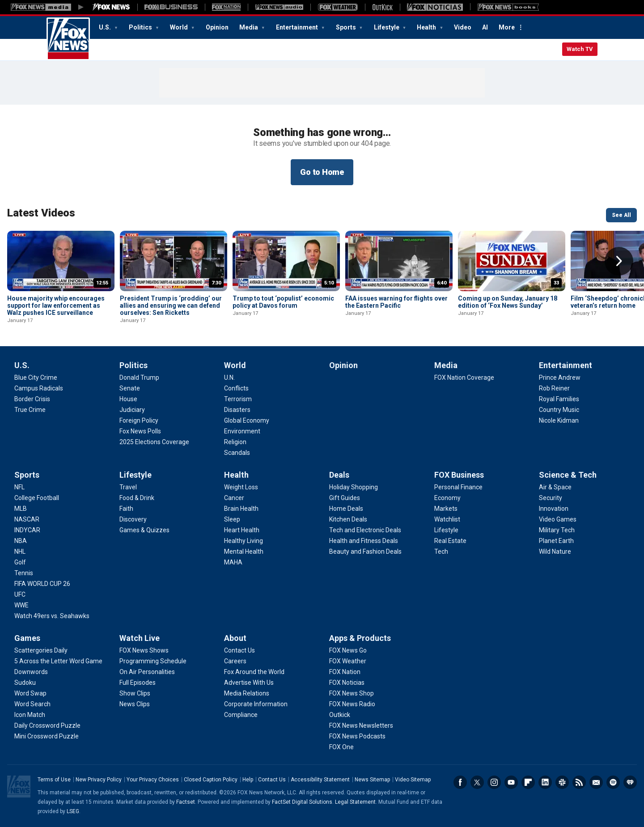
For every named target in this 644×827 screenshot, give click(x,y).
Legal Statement (355, 802)
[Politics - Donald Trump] (139, 377)
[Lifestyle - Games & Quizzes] (144, 530)
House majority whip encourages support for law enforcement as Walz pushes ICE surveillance (56, 305)
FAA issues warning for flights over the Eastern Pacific (396, 302)
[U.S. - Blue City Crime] (36, 377)
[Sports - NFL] (19, 487)
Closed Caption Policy (211, 780)
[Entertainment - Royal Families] (559, 399)
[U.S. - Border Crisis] (32, 399)
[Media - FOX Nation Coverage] (464, 377)
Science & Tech (568, 475)
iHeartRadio (630, 782)
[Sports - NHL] (20, 551)
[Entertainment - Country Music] (559, 410)
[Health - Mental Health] (244, 551)
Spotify (613, 782)
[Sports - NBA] (21, 541)
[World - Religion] (235, 442)
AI (485, 27)
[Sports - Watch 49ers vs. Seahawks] (52, 616)
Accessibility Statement (320, 780)
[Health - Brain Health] (241, 509)
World (180, 27)
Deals (339, 475)
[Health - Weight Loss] (241, 487)
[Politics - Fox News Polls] (140, 431)
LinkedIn (545, 782)
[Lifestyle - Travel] (128, 487)
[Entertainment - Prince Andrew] (560, 377)
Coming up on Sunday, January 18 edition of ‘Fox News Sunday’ (508, 302)
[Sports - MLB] (21, 509)
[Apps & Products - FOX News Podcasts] (357, 736)
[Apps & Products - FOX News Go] (348, 650)
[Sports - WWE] (21, 605)
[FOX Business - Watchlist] (447, 519)
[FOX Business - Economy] (447, 498)
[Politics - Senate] (130, 388)
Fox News (68, 39)
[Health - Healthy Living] (244, 541)
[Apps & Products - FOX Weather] (348, 661)
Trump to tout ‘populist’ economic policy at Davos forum (283, 302)
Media (249, 27)
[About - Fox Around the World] (254, 672)
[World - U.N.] (229, 377)
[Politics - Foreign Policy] (139, 420)
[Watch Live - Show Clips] (135, 693)
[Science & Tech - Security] (551, 498)
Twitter (477, 782)
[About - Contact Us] (239, 650)
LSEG (73, 811)
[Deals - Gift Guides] (345, 498)
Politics (141, 27)
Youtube (511, 782)
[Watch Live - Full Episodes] (138, 683)
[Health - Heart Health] (242, 530)
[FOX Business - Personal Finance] (458, 487)
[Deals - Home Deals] (346, 509)
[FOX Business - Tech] (441, 551)
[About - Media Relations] (247, 693)
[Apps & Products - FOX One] (341, 747)
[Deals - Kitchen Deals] (348, 519)
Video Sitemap (413, 780)
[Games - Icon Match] (30, 715)
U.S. (106, 27)
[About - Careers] (235, 661)
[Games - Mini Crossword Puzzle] (47, 736)
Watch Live (140, 638)
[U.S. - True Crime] (30, 410)
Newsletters (596, 782)
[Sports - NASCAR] (27, 519)
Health (427, 27)
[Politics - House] (128, 399)
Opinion (217, 27)
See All (621, 215)
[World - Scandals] (237, 453)
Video (463, 27)
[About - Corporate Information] (256, 704)
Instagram (494, 782)
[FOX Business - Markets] (446, 509)
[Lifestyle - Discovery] (133, 519)
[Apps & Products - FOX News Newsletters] (361, 725)
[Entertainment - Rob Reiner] (554, 388)
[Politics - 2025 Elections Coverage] (154, 442)
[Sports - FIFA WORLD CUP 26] (42, 584)
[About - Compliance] (241, 715)
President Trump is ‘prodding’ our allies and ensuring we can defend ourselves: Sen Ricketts (171, 305)
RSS (579, 782)
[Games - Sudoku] (25, 683)
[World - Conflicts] (236, 388)
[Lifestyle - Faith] (126, 509)
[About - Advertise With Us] (249, 683)
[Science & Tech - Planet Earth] (556, 541)
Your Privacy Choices (153, 780)
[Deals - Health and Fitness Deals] (364, 541)
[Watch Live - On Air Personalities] (147, 672)
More (507, 27)
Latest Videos (41, 213)
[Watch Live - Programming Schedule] (153, 661)
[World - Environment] (242, 431)
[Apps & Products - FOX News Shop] (352, 693)
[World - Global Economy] (247, 420)
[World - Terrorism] (238, 399)
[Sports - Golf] (20, 562)
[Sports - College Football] (37, 498)
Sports (347, 27)
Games (27, 638)
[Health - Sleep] (232, 519)
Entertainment (298, 27)
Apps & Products (360, 638)
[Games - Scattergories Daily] (41, 650)
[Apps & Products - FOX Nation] (345, 672)
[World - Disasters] (237, 410)
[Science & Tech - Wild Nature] (555, 551)
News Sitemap (372, 780)
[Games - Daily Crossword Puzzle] (47, 725)
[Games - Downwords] (31, 672)
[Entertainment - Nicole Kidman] (559, 420)
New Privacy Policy (99, 780)
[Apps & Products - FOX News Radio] (352, 704)
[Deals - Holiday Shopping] (354, 487)
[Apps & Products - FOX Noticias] (347, 683)
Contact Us (272, 780)
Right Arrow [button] (619, 261)
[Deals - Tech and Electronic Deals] (365, 530)
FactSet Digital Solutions (302, 802)
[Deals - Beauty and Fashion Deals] (365, 551)
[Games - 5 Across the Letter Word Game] (58, 661)
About (235, 638)
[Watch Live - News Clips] (135, 704)
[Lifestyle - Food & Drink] (137, 498)
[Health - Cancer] (234, 498)
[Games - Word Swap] (30, 693)
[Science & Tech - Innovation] (554, 509)
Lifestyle (387, 27)
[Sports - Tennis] (24, 573)
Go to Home (322, 172)
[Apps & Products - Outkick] (340, 715)
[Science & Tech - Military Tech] (557, 530)
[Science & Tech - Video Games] (558, 519)
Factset (186, 802)
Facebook (460, 782)
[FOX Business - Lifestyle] (446, 530)
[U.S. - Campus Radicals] (39, 388)
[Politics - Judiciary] (132, 410)
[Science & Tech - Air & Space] (555, 487)
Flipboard (528, 782)
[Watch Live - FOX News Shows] (144, 650)
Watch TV (580, 49)
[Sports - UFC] (20, 594)
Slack (562, 782)
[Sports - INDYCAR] (27, 530)
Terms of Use (54, 780)
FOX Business (459, 475)
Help (248, 780)
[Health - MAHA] (233, 562)
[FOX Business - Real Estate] (450, 541)
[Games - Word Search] (32, 704)
